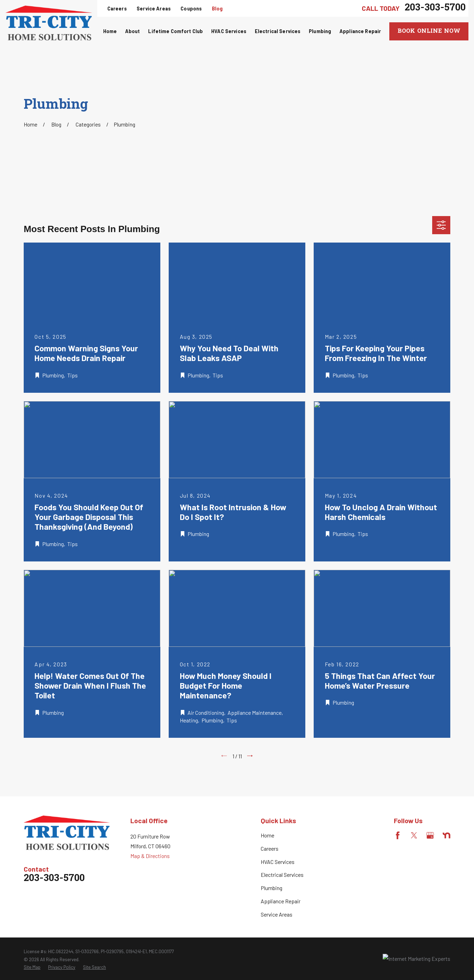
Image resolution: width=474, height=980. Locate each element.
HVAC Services (278, 862)
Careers (117, 9)
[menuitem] (32, 967)
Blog (217, 9)
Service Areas (154, 9)
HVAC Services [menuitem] (229, 31)
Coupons (191, 9)
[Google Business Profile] (430, 835)
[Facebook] (398, 835)
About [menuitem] (133, 31)
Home (267, 835)
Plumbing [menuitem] (320, 31)
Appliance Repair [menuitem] (360, 31)
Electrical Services (282, 875)
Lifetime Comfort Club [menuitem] (175, 31)
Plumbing (272, 888)
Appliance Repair (281, 901)
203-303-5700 (435, 8)
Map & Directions (150, 856)
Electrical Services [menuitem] (278, 31)
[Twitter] (414, 835)
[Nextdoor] (446, 835)
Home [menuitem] (110, 31)
